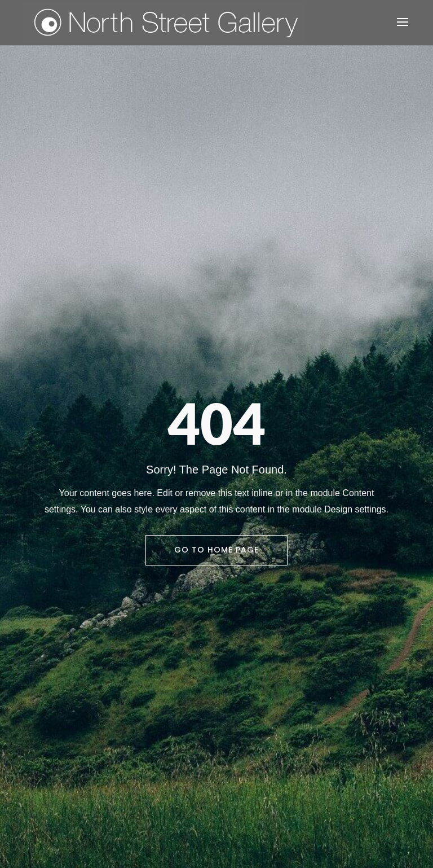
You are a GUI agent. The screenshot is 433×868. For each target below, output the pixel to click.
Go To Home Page (216, 550)
